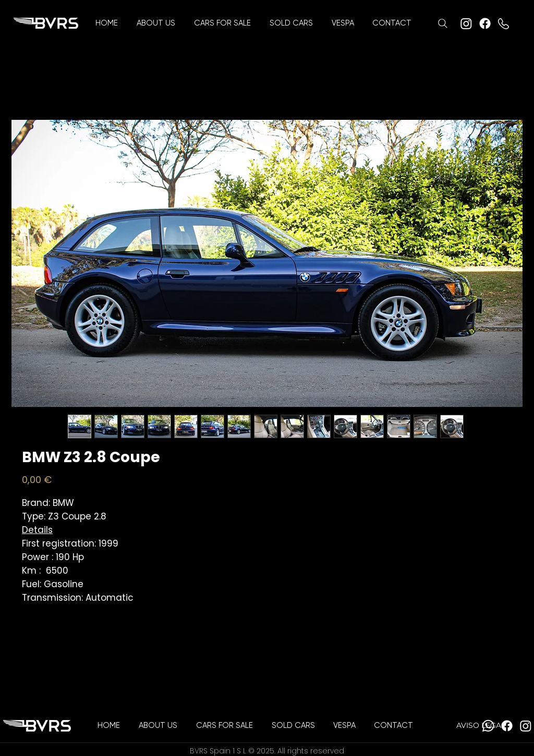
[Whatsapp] (488, 726)
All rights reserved (311, 751)
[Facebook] (485, 23)
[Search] (443, 23)
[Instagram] (466, 23)
